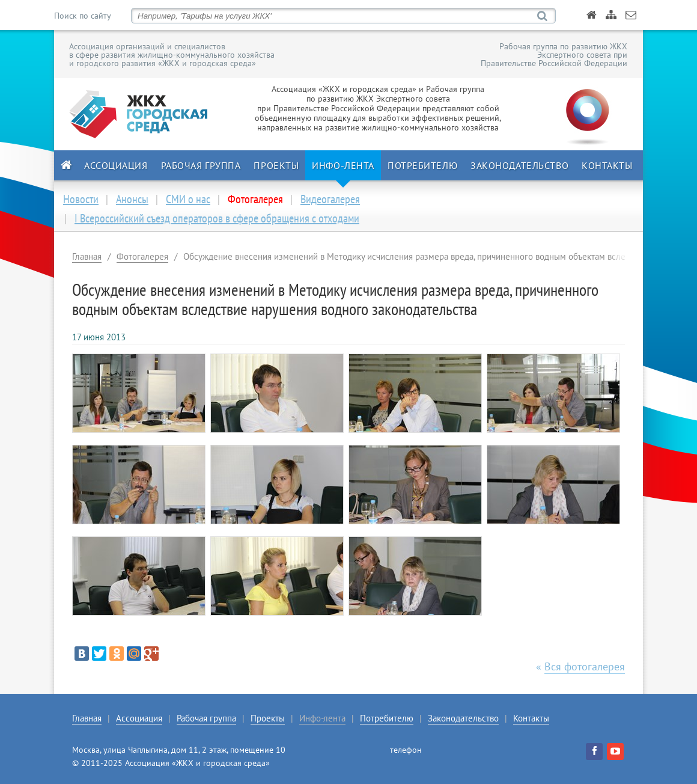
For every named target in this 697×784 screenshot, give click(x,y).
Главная (87, 256)
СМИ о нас (188, 199)
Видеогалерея (330, 199)
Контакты (607, 165)
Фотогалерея (142, 256)
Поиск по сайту (82, 16)
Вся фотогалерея (585, 666)
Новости (81, 199)
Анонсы (132, 199)
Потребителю (422, 165)
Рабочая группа (201, 165)
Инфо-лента (343, 165)
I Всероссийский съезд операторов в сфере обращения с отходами (217, 218)
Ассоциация (116, 165)
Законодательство (519, 165)
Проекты (276, 165)
